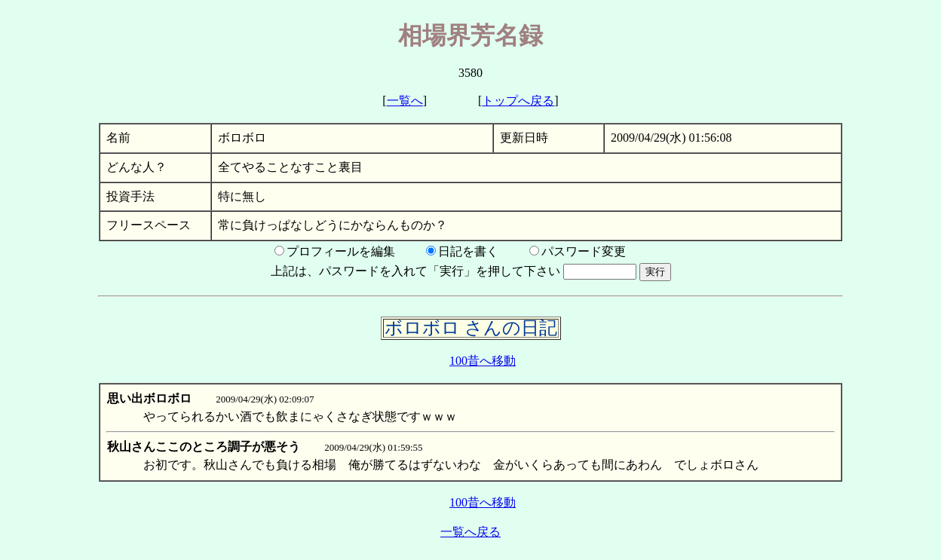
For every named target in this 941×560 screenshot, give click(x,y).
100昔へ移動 (483, 361)
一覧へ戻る (470, 532)
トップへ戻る (518, 101)
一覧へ (405, 101)
